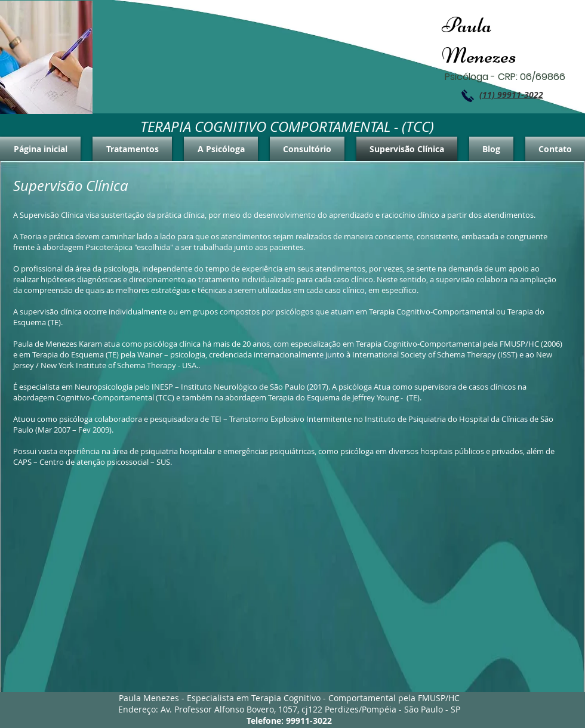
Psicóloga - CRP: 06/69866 (505, 77)
